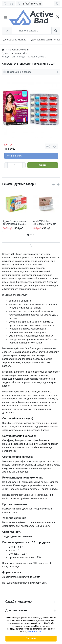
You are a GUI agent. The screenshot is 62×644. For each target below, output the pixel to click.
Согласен (31, 639)
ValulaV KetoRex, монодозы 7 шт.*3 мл (45, 223)
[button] (31, 235)
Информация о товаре (31, 72)
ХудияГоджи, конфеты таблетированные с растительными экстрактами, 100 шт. (15, 223)
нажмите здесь (34, 632)
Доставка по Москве (15, 40)
